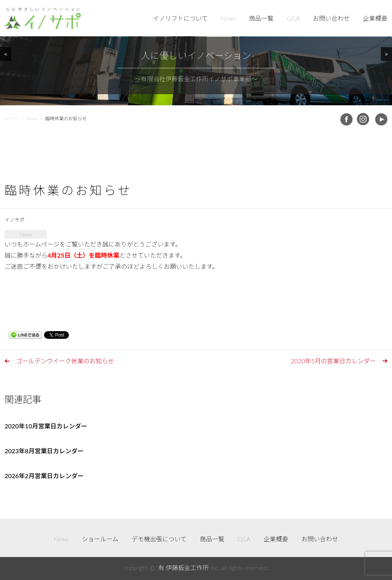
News (228, 18)
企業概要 (375, 18)
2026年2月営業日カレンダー (44, 476)
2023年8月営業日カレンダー (44, 451)
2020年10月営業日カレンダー (46, 426)
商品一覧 (261, 18)
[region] (196, 53)
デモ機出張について (159, 539)
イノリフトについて (180, 18)
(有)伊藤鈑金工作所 (183, 568)
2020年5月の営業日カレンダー (333, 361)
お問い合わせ (331, 18)
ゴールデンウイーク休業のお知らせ (65, 361)
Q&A (293, 18)
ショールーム (100, 539)
